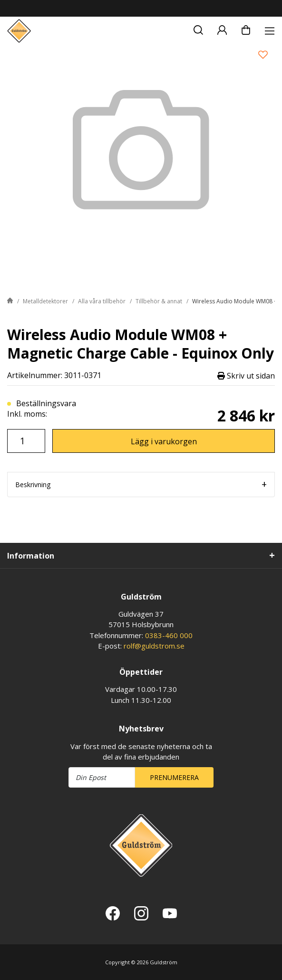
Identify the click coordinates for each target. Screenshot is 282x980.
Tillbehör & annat (159, 301)
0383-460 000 (169, 635)
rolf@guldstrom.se (154, 646)
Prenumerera (174, 777)
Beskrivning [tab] (33, 485)
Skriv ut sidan (246, 375)
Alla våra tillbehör (102, 301)
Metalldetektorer (45, 301)
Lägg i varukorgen (164, 441)
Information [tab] (31, 556)
